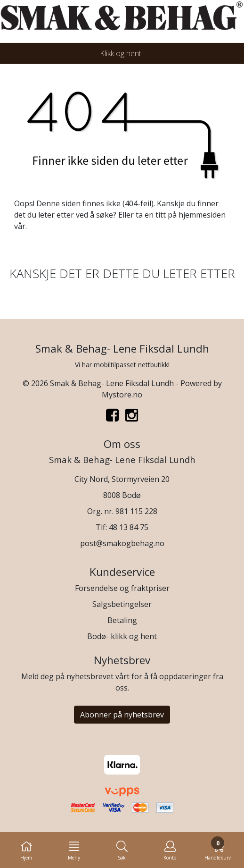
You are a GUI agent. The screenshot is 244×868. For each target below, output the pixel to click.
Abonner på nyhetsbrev (122, 715)
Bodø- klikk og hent (122, 636)
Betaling (122, 620)
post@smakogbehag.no (122, 543)
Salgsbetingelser (122, 604)
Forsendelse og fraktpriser (122, 588)
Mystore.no (122, 395)
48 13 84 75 (129, 527)
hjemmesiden (202, 215)
